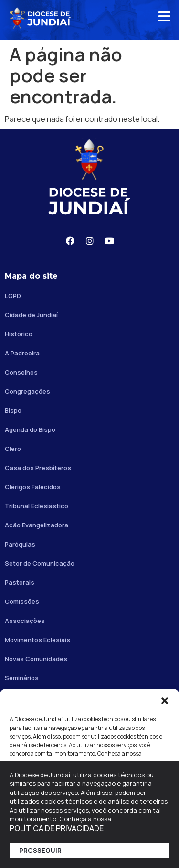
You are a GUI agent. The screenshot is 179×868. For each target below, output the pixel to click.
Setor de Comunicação (40, 563)
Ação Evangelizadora (37, 525)
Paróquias (20, 544)
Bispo (13, 410)
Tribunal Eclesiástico (37, 506)
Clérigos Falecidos (33, 487)
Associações (25, 621)
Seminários (22, 678)
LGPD (13, 296)
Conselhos (21, 372)
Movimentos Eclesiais (37, 640)
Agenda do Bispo (30, 429)
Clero (13, 449)
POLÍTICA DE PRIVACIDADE (57, 828)
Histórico (19, 334)
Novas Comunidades (36, 659)
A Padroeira (22, 353)
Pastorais (20, 582)
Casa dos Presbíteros (38, 468)
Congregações (27, 391)
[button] (165, 701)
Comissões (22, 601)
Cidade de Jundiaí (31, 315)
